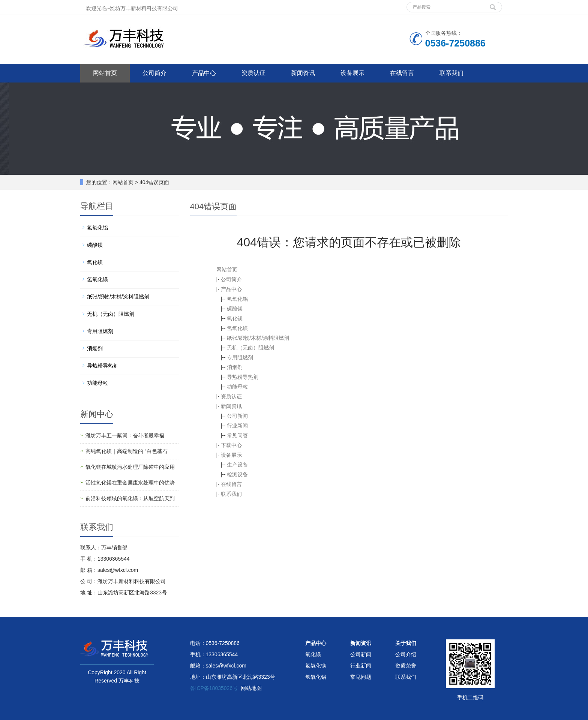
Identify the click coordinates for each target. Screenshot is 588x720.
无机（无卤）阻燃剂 (250, 348)
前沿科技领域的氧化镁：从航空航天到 (130, 498)
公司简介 (154, 73)
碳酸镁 (235, 309)
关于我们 (406, 643)
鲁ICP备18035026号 (214, 688)
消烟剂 (235, 367)
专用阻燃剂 (240, 357)
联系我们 (451, 73)
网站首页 (105, 73)
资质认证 (253, 73)
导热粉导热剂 (243, 377)
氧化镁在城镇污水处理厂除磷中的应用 (130, 467)
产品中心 (204, 73)
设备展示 (352, 73)
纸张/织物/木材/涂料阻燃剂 (258, 338)
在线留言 (402, 73)
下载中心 (231, 445)
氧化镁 (235, 318)
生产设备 (237, 465)
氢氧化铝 (237, 299)
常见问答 (237, 435)
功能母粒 (237, 387)
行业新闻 (237, 426)
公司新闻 (237, 416)
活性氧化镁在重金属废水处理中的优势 (130, 483)
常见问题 (361, 677)
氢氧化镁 (237, 328)
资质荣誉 (406, 666)
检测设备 (237, 474)
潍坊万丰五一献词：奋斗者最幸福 (125, 435)
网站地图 (251, 688)
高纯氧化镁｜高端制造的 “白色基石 (127, 451)
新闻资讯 (303, 73)
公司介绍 (406, 654)
